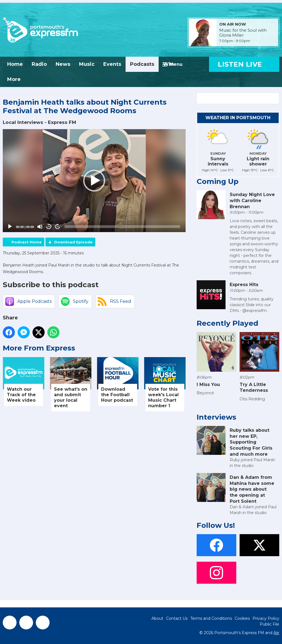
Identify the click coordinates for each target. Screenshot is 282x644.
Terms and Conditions (211, 618)
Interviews (216, 417)
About (157, 618)
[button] (94, 181)
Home (15, 64)
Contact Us (177, 618)
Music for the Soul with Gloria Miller (243, 33)
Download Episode (73, 242)
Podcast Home (27, 242)
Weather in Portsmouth (238, 118)
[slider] (122, 227)
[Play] (10, 227)
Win (168, 64)
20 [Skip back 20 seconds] (49, 226)
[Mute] (40, 227)
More (14, 79)
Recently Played (227, 323)
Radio (39, 64)
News (63, 64)
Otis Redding (252, 399)
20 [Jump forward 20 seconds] (58, 226)
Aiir (276, 633)
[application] (94, 181)
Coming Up (218, 181)
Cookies (242, 618)
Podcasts (142, 64)
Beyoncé (205, 393)
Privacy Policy (266, 618)
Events (112, 64)
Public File (269, 624)
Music (87, 64)
